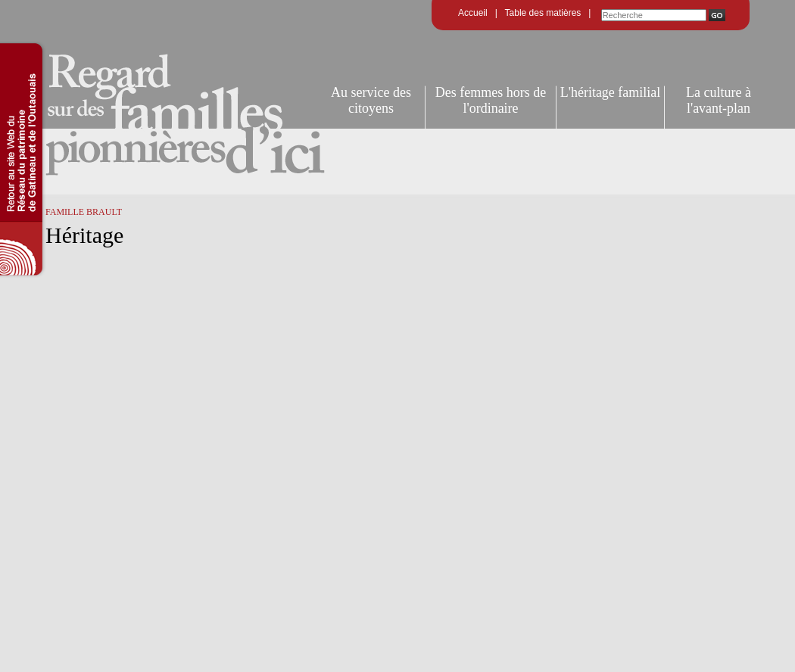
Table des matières (543, 13)
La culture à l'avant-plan (719, 100)
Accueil (473, 13)
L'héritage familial (611, 92)
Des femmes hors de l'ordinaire (491, 100)
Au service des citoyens (371, 100)
